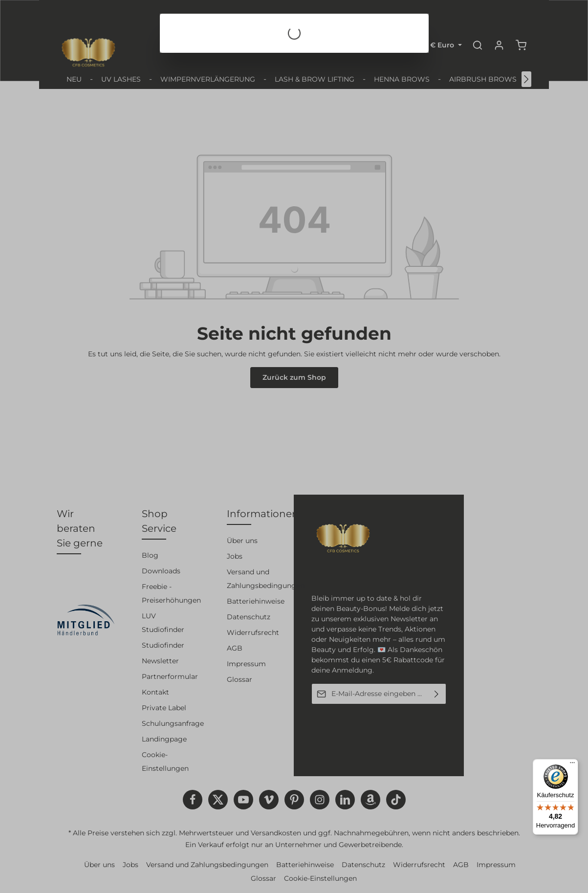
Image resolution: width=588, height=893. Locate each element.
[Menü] (572, 765)
